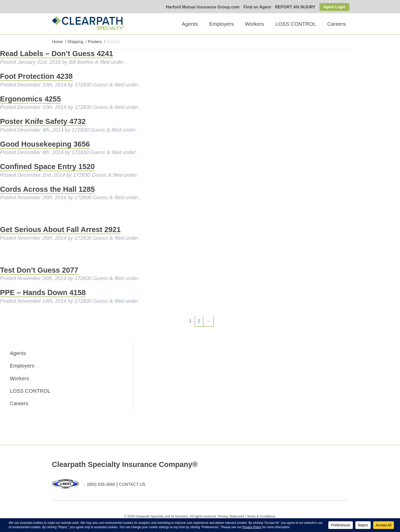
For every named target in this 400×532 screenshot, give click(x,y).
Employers (221, 24)
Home (57, 42)
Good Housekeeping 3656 (45, 144)
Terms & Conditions (261, 516)
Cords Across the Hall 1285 (47, 189)
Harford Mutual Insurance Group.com (200, 7)
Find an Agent (255, 7)
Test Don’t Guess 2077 (39, 270)
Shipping (75, 42)
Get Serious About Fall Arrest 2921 (60, 230)
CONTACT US (132, 485)
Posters (95, 42)
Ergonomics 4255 (30, 99)
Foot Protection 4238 (36, 77)
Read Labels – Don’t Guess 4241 (57, 54)
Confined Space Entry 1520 (47, 167)
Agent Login (333, 7)
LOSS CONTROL (296, 24)
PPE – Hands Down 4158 (43, 293)
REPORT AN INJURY (293, 7)
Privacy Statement (231, 516)
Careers (337, 24)
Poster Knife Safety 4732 (43, 122)
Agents (190, 24)
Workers (254, 24)
